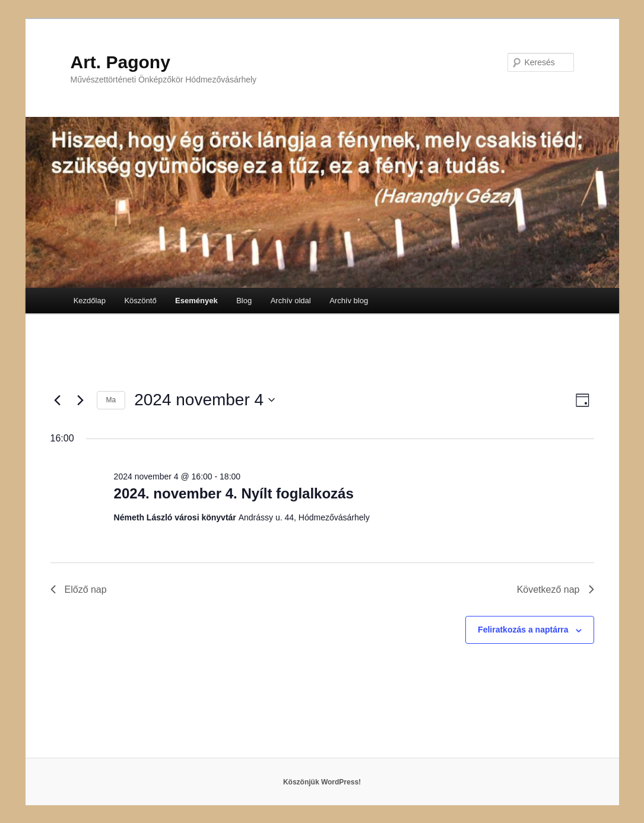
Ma (111, 400)
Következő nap (556, 590)
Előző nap (79, 590)
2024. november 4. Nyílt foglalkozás (234, 493)
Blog (244, 301)
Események (196, 301)
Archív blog (349, 301)
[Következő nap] (81, 400)
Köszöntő (140, 301)
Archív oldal (291, 301)
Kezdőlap (90, 301)
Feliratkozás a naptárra (523, 630)
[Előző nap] (58, 400)
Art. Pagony (120, 62)
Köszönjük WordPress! (322, 782)
